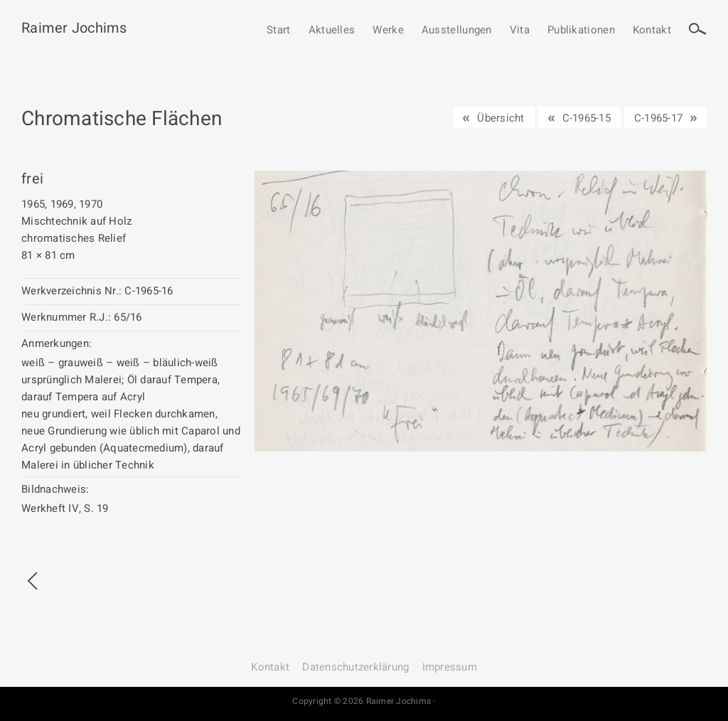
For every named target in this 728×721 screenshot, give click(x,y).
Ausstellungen (457, 31)
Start (279, 31)
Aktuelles (332, 31)
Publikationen (581, 31)
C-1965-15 (587, 118)
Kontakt (652, 31)
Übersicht (500, 118)
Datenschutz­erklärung (355, 667)
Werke (388, 31)
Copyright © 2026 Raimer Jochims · (364, 701)
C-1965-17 (658, 118)
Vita (520, 31)
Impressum (450, 667)
